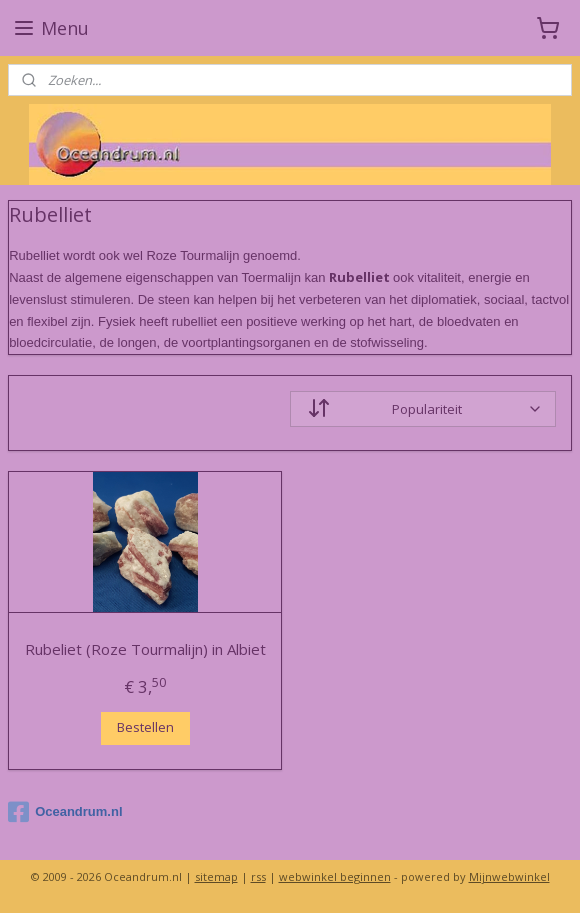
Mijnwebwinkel (509, 876)
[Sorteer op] (423, 409)
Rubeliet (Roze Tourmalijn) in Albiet (145, 649)
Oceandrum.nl (65, 812)
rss (258, 876)
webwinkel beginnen (335, 876)
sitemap (216, 876)
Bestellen (145, 728)
